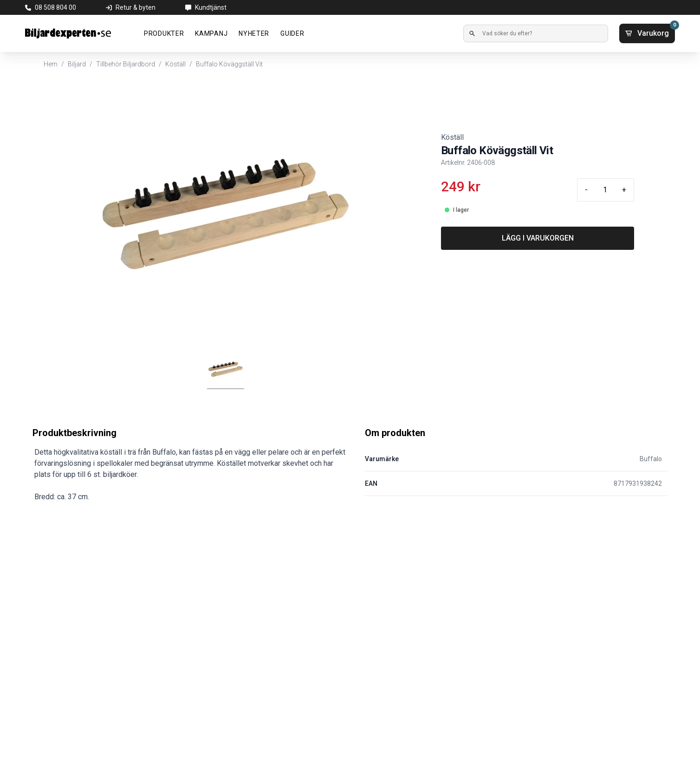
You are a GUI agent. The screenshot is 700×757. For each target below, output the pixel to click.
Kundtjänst (211, 7)
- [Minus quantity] (586, 190)
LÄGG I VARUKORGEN (538, 238)
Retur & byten (136, 7)
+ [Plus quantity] (624, 190)
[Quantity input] (605, 190)
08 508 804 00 (55, 7)
